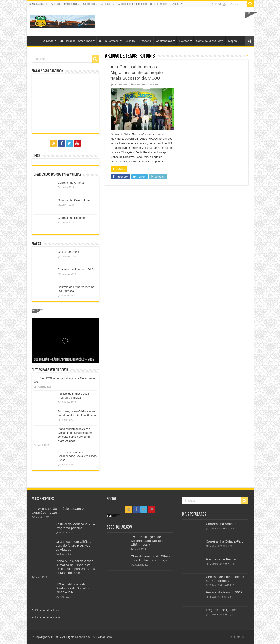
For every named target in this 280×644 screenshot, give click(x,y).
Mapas (232, 41)
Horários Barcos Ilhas (76, 41)
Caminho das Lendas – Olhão (77, 269)
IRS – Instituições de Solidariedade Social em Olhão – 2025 (77, 456)
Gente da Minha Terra (210, 41)
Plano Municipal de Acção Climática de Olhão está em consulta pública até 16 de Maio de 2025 (75, 567)
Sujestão (106, 4)
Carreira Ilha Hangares (72, 218)
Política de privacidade (46, 610)
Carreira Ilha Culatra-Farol (74, 200)
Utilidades (89, 4)
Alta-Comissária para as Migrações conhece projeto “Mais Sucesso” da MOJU (137, 73)
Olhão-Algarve (34, 40)
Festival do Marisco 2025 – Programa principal (75, 526)
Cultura (130, 41)
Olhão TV (177, 4)
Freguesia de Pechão (222, 559)
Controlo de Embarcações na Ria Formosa (143, 4)
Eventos (184, 41)
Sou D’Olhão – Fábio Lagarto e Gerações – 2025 (64, 360)
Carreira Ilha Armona (71, 183)
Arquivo (55, 4)
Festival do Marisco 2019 (224, 592)
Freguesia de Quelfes (222, 610)
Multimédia (70, 4)
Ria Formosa (109, 41)
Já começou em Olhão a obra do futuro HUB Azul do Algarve (74, 545)
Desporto (145, 41)
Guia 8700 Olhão (68, 252)
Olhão (48, 41)
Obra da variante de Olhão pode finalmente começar (150, 558)
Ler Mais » (119, 169)
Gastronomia (164, 41)
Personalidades (150, 84)
